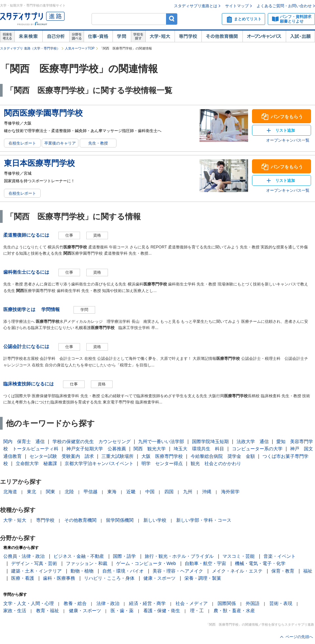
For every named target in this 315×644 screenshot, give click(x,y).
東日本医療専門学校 (39, 163)
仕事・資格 (98, 36)
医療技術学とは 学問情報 (34, 309)
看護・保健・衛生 (162, 611)
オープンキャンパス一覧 (288, 140)
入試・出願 (300, 36)
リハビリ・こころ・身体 (109, 578)
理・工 (197, 611)
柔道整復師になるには (26, 235)
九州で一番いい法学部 (161, 441)
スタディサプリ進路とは (196, 6)
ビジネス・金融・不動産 (79, 556)
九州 (188, 492)
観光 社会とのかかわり (216, 463)
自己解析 (56, 36)
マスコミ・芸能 (239, 556)
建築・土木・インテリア (36, 571)
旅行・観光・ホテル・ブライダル (179, 556)
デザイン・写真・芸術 (34, 563)
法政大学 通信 (253, 441)
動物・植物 (82, 571)
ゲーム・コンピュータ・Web (146, 563)
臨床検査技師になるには (29, 384)
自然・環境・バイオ (123, 571)
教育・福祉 (48, 611)
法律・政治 (108, 603)
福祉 (308, 571)
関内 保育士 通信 (24, 441)
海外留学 (230, 492)
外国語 (253, 603)
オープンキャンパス (264, 36)
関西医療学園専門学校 (43, 113)
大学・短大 (160, 36)
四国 (169, 492)
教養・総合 (75, 603)
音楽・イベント (280, 556)
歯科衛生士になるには (26, 272)
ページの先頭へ (299, 637)
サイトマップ (237, 6)
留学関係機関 (120, 520)
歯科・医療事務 (59, 578)
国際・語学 (124, 556)
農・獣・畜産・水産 (234, 611)
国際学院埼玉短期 (210, 441)
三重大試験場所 (117, 456)
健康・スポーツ (159, 578)
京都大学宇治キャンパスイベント (99, 463)
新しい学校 (155, 520)
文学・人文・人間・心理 (29, 603)
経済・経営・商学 (147, 603)
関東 (51, 492)
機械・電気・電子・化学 (260, 563)
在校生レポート (22, 143)
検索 (172, 19)
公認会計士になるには (26, 346)
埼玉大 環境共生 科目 (199, 449)
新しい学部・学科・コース (204, 520)
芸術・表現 (281, 603)
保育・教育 (283, 571)
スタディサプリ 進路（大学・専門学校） (30, 48)
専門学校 (188, 36)
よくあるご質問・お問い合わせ (284, 6)
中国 (150, 492)
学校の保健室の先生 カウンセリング (92, 441)
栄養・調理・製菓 (203, 578)
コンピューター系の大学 (257, 449)
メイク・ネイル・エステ (237, 571)
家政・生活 (15, 611)
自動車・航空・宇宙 (205, 563)
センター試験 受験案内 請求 (62, 456)
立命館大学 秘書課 (36, 463)
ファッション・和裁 (87, 563)
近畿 (131, 492)
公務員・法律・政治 (24, 556)
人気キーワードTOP (80, 48)
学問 (122, 36)
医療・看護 (23, 578)
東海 (112, 492)
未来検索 (28, 36)
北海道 (10, 492)
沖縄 (207, 492)
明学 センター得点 (162, 463)
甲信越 (91, 492)
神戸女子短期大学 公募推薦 (96, 449)
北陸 (69, 492)
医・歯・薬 (122, 611)
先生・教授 (98, 143)
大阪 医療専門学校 (162, 456)
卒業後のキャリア (60, 143)
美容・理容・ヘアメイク (178, 571)
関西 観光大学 (150, 449)
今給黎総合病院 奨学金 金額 (223, 456)
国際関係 (227, 603)
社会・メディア (192, 603)
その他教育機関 (222, 36)
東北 (31, 492)
